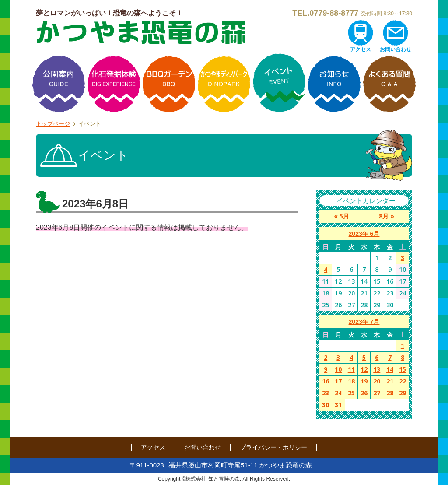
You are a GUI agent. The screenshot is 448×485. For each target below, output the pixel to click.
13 (377, 369)
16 (325, 381)
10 (338, 369)
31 (338, 405)
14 (390, 369)
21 (390, 381)
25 (351, 393)
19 (364, 381)
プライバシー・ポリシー (273, 447)
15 (402, 369)
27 (377, 393)
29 (402, 393)
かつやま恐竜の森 (141, 32)
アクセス (360, 49)
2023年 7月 (364, 322)
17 (338, 381)
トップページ (53, 124)
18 (351, 381)
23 (325, 393)
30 (325, 405)
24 (338, 393)
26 (364, 393)
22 (402, 381)
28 (390, 393)
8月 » (387, 216)
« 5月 (341, 216)
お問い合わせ (395, 49)
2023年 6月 (364, 234)
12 (364, 369)
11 (351, 369)
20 (377, 381)
